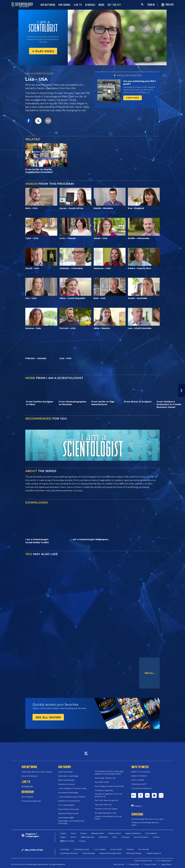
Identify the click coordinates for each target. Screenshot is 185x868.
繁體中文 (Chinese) (67, 841)
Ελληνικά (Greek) (98, 833)
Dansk (73, 833)
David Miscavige (89, 853)
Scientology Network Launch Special (37, 772)
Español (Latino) (115, 833)
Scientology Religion (134, 853)
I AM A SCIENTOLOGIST (40, 74)
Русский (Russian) (141, 837)
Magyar (63, 837)
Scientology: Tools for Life (105, 778)
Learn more (133, 98)
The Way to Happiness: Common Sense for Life (108, 795)
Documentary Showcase (68, 809)
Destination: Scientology (68, 776)
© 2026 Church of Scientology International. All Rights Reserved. (38, 864)
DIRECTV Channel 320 (141, 772)
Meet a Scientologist (66, 780)
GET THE (114, 5)
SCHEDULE (90, 5)
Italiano (73, 837)
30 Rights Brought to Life (105, 813)
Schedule (27, 786)
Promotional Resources (31, 801)
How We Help (144, 849)
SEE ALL (149, 673)
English (63, 833)
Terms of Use (119, 864)
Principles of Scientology (68, 793)
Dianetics (130, 849)
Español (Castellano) (133, 833)
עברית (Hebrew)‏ (151, 833)
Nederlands (103, 837)
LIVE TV (78, 5)
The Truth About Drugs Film (107, 800)
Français (82, 841)
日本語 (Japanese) (88, 837)
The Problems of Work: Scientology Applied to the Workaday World (109, 773)
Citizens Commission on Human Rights (108, 818)
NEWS (102, 5)
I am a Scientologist (66, 805)
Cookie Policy (134, 864)
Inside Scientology (65, 772)
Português (125, 837)
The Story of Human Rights (106, 809)
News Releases (27, 797)
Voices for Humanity (66, 784)
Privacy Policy (150, 864)
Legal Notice (166, 864)
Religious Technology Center (110, 853)
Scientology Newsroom (69, 853)
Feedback (138, 806)
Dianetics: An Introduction (69, 801)
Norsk (115, 837)
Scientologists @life (66, 818)
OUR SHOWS (64, 5)
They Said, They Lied (103, 805)
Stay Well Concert (102, 782)
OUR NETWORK (48, 5)
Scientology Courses (81, 849)
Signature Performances (68, 813)
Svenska (156, 837)
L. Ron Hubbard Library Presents (72, 797)
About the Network (30, 776)
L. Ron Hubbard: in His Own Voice (72, 788)
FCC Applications (164, 861)
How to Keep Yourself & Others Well (109, 786)
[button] (182, 390)
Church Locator (116, 849)
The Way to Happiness (104, 790)
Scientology (65, 849)
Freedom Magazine (154, 853)
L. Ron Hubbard (100, 849)
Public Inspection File (143, 861)
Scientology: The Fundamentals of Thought (71, 822)
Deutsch (84, 833)
